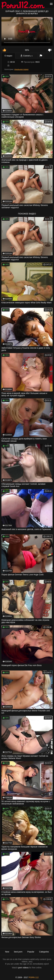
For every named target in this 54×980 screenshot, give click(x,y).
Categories (44, 952)
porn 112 (34, 977)
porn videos (23, 968)
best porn (18, 952)
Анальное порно (21, 69)
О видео (8, 56)
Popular (31, 952)
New (7, 952)
